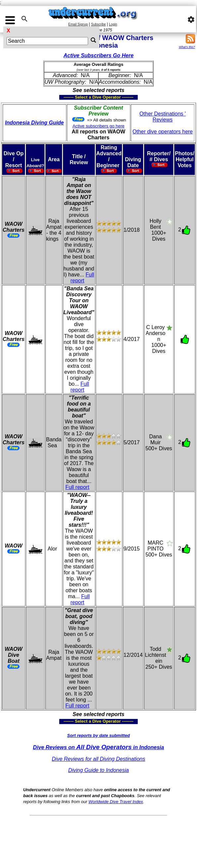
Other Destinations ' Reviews (163, 117)
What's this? (187, 47)
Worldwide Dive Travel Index (116, 802)
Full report (82, 278)
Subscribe (98, 24)
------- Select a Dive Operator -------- (66, 97)
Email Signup (78, 24)
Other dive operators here (163, 132)
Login (113, 24)
